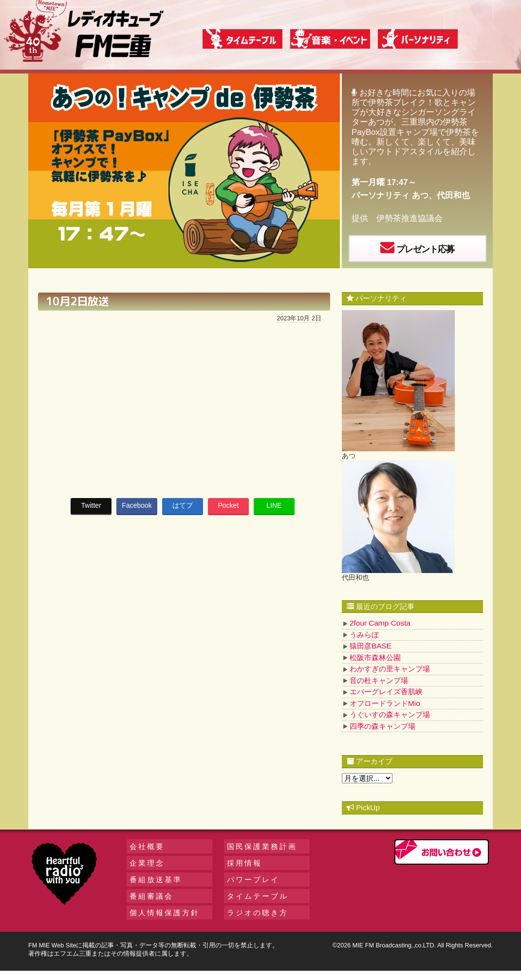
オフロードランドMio (385, 703)
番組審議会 (151, 896)
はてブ (183, 505)
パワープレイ (253, 879)
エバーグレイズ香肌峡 (386, 692)
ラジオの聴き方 (258, 913)
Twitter (91, 505)
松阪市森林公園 (375, 657)
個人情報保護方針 (165, 913)
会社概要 (147, 846)
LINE (274, 505)
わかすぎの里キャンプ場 (390, 669)
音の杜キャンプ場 (379, 680)
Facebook (137, 505)
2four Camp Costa (380, 623)
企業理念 (147, 863)
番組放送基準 (156, 879)
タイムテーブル (258, 896)
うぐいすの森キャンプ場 (390, 714)
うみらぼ (364, 635)
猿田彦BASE (371, 646)
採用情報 (244, 863)
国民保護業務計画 (262, 846)
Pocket (228, 505)
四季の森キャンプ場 (382, 726)
